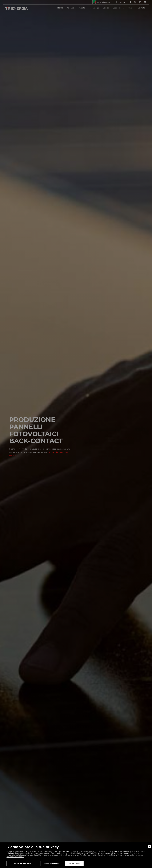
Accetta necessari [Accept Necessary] (52, 863)
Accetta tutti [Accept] (74, 863)
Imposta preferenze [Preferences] (22, 863)
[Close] (149, 846)
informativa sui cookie (15, 857)
